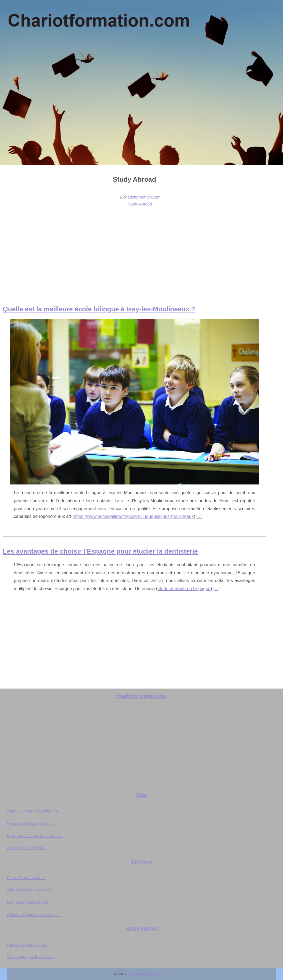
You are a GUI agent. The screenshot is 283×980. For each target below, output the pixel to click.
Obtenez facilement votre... (31, 890)
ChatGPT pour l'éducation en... (34, 811)
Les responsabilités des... (29, 902)
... (199, 516)
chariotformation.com (142, 197)
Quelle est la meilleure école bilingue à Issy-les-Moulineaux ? (99, 309)
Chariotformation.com (143, 974)
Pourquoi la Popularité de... (31, 823)
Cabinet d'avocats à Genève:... (34, 915)
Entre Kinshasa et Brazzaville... (34, 836)
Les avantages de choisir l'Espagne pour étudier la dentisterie (100, 551)
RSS (165, 974)
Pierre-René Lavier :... (26, 878)
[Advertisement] (134, 250)
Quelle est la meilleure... (28, 945)
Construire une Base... (27, 848)
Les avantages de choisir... (30, 957)
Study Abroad (140, 204)
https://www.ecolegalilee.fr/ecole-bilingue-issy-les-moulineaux (134, 516)
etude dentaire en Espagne (184, 589)
